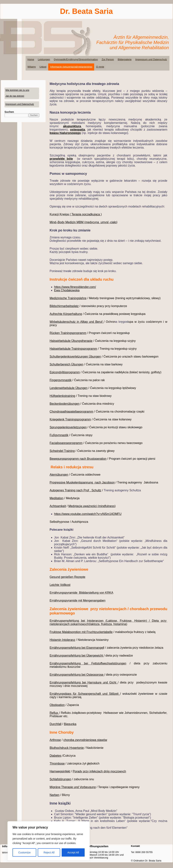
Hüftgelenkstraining (62, 396)
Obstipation (57, 705)
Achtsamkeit (58, 506)
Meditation (57, 498)
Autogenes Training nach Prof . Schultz (76, 490)
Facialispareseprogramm (66, 443)
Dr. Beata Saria (86, 11)
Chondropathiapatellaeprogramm (72, 412)
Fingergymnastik (61, 380)
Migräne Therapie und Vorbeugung (73, 787)
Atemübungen (59, 475)
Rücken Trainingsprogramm (68, 333)
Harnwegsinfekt (60, 771)
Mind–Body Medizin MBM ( (68, 222)
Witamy (32, 67)
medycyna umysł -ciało (101, 222)
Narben (55, 795)
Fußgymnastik (59, 435)
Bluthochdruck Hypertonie (67, 748)
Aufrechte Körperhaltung (66, 314)
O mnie (100, 67)
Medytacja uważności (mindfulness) (92, 506)
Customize (24, 852)
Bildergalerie (125, 59)
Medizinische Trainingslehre (68, 298)
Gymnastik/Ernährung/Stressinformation (76, 59)
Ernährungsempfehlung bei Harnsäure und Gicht (84, 682)
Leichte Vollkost (60, 585)
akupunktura (72, 126)
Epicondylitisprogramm (65, 372)
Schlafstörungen (61, 779)
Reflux (54, 713)
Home (31, 59)
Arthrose (55, 740)
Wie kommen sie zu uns (17, 90)
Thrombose (57, 763)
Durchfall (56, 724)
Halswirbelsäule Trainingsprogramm (73, 349)
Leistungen (44, 59)
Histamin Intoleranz (62, 640)
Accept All (73, 852)
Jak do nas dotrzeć (15, 96)
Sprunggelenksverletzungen (68, 427)
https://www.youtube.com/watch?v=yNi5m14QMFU (88, 514)
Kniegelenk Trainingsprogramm (70, 419)
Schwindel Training (62, 451)
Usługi (43, 67)
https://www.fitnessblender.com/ (75, 287)
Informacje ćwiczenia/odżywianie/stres (71, 67)
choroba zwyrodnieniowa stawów (85, 740)
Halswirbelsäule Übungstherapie (71, 341)
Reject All (49, 852)
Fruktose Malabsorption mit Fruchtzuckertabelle (81, 632)
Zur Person (108, 59)
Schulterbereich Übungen (67, 364)
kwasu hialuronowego (65, 133)
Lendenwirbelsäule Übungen (69, 388)
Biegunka (70, 724)
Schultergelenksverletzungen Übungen (75, 357)
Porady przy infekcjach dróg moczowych (99, 771)
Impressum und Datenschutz (151, 59)
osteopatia (78, 130)
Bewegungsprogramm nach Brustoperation (78, 459)
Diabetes (56, 756)
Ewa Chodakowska (67, 290)
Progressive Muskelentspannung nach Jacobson (82, 482)
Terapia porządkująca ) (87, 214)
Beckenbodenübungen (65, 404)
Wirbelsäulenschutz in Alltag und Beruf (77, 322)
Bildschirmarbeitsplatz (64, 306)
